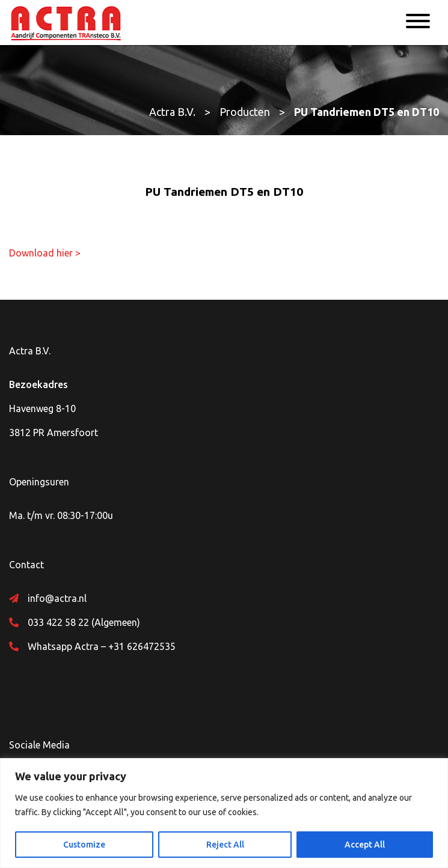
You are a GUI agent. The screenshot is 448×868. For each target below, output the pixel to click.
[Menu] (418, 23)
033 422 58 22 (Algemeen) (84, 622)
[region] (224, 813)
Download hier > (45, 253)
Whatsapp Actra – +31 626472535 (102, 646)
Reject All (225, 845)
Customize (84, 845)
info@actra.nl (57, 598)
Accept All (365, 845)
